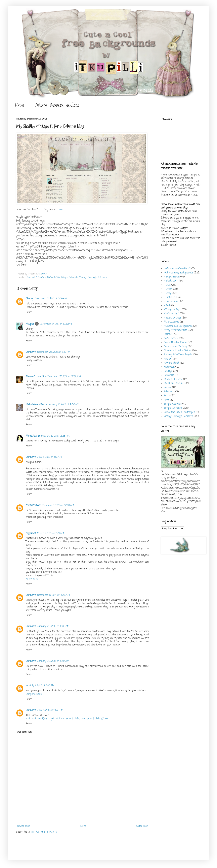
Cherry (30, 299)
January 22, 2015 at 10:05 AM (53, 626)
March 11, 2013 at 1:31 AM (50, 533)
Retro (167, 396)
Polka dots (169, 392)
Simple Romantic (70, 277)
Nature (168, 388)
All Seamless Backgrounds (178, 326)
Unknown (31, 352)
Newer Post (23, 826)
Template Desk (34, 694)
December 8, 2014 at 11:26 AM (53, 595)
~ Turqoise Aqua (172, 310)
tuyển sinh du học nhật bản (64, 719)
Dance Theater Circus (175, 342)
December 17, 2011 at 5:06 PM (56, 324)
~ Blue (167, 285)
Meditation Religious (175, 383)
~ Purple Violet (172, 301)
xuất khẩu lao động (37, 719)
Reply (29, 312)
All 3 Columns (39, 277)
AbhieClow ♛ (33, 436)
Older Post (142, 826)
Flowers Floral (171, 363)
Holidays (168, 371)
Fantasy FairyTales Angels (178, 355)
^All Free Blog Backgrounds (179, 273)
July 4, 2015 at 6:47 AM (42, 686)
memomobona (33, 505)
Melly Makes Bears (36, 405)
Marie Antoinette (173, 379)
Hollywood (169, 375)
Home (20, 105)
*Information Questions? (177, 269)
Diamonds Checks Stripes (178, 351)
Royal (167, 400)
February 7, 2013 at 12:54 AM (58, 505)
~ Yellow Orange (172, 318)
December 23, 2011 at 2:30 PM (54, 352)
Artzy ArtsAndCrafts (175, 330)
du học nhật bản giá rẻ (95, 719)
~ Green (168, 289)
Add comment (25, 732)
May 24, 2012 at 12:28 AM (55, 436)
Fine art (168, 359)
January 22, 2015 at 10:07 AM (53, 661)
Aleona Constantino (36, 377)
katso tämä (32, 579)
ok (27, 686)
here (60, 209)
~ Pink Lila (169, 297)
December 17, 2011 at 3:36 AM (51, 299)
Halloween (169, 367)
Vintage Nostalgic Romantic (93, 277)
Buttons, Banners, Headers (57, 105)
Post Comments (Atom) (44, 832)
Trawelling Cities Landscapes (179, 412)
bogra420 (31, 533)
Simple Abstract (173, 404)
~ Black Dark (171, 281)
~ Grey (28, 277)
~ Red (167, 306)
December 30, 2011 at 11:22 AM (64, 377)
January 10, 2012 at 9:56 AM (64, 405)
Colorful (168, 334)
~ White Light (171, 314)
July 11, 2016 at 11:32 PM (50, 710)
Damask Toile (54, 277)
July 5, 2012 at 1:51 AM (49, 457)
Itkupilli (30, 324)
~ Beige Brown (172, 277)
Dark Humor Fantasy (175, 347)
